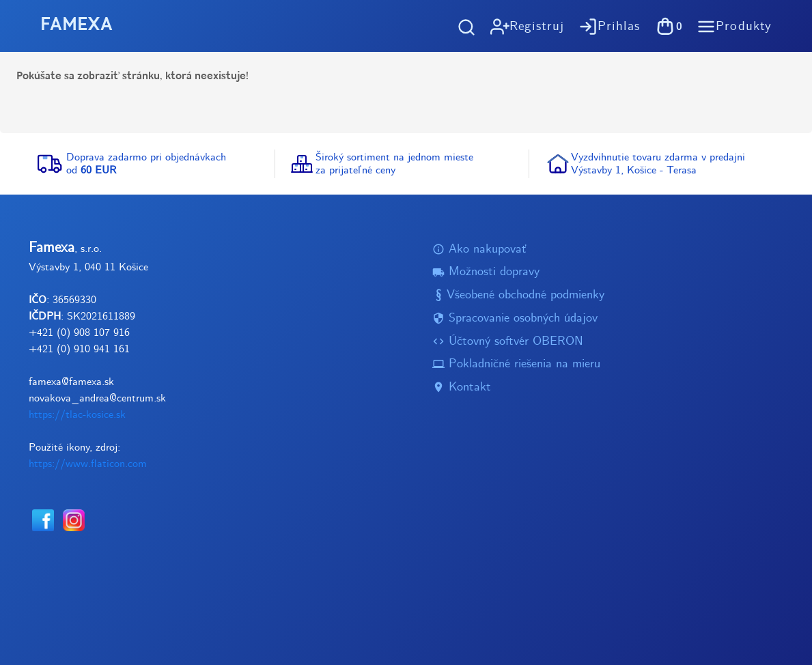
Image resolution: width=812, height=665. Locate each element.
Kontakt (462, 387)
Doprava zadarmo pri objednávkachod (146, 164)
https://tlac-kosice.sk (77, 415)
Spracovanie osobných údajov (515, 319)
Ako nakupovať (479, 250)
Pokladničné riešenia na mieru (516, 365)
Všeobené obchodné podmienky (518, 295)
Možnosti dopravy (486, 273)
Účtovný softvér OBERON (508, 342)
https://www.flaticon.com (88, 464)
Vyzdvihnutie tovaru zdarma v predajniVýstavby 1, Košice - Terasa (658, 164)
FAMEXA (76, 26)
